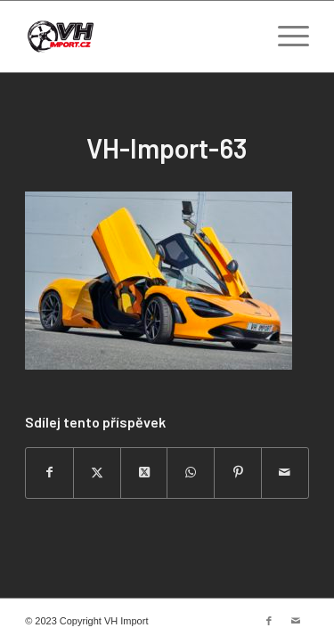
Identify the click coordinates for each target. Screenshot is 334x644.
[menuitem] (285, 37)
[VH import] (138, 37)
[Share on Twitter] (144, 473)
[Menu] (285, 37)
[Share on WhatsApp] (191, 473)
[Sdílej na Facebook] (49, 473)
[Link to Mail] (296, 621)
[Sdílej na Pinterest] (238, 473)
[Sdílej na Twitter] (97, 473)
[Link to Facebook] (269, 621)
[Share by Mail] (285, 473)
